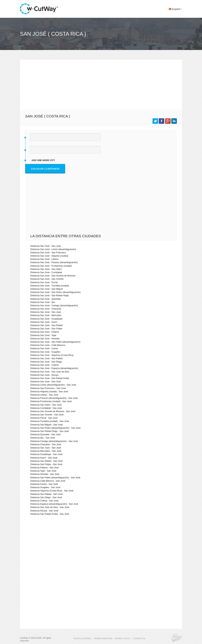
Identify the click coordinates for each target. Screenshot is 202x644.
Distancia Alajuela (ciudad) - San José (49, 391)
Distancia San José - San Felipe (46, 329)
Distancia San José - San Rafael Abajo (50, 295)
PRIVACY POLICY (123, 638)
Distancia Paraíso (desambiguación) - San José (54, 398)
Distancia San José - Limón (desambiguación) (53, 249)
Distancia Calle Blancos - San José (48, 481)
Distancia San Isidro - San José (46, 405)
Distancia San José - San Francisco (48, 253)
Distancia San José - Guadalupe (46, 319)
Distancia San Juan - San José (46, 448)
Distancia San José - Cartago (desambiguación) (54, 305)
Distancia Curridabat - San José (46, 408)
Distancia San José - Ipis (43, 302)
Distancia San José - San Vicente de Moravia (53, 276)
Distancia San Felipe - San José (46, 464)
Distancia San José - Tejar (43, 335)
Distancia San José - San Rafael (46, 325)
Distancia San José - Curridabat (46, 272)
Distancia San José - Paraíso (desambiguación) (54, 262)
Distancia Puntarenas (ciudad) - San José (51, 401)
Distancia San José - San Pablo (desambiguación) (55, 342)
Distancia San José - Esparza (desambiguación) (54, 368)
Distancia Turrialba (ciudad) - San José (50, 421)
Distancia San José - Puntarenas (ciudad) (51, 266)
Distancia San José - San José (46, 246)
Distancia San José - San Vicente (47, 279)
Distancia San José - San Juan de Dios (50, 372)
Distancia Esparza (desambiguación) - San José (54, 504)
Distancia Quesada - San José (46, 434)
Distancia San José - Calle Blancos (48, 345)
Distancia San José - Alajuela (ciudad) (49, 256)
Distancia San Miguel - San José (47, 425)
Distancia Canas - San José (44, 484)
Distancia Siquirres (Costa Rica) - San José (52, 491)
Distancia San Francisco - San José (48, 388)
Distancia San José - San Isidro (46, 269)
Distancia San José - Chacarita (46, 309)
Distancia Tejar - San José (43, 471)
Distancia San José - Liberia (44, 259)
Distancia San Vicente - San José (47, 415)
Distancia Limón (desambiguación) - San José (53, 385)
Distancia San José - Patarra (45, 332)
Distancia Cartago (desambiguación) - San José (54, 441)
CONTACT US (139, 638)
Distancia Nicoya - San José (44, 511)
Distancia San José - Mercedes (46, 315)
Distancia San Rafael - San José (46, 461)
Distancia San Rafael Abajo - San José (50, 431)
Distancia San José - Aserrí (44, 322)
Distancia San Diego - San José (46, 497)
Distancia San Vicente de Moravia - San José (53, 411)
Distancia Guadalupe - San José (46, 454)
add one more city (43, 160)
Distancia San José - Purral (44, 282)
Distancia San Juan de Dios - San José (50, 507)
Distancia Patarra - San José (45, 468)
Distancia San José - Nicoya (44, 375)
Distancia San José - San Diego (46, 362)
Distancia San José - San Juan (46, 312)
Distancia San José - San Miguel (47, 289)
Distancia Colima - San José (44, 501)
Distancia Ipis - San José (43, 438)
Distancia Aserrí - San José (44, 458)
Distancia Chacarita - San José (46, 444)
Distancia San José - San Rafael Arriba (50, 378)
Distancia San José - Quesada (46, 299)
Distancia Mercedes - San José (46, 451)
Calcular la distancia (45, 169)
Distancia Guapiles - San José (45, 487)
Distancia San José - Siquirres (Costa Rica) (52, 355)
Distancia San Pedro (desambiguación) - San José (55, 428)
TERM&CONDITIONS (103, 638)
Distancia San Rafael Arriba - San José (50, 514)
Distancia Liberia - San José (44, 395)
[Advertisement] (101, 84)
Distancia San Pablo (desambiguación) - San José (55, 478)
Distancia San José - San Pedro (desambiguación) (55, 292)
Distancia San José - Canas (44, 348)
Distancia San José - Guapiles (45, 352)
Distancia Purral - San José (44, 418)
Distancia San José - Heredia (45, 339)
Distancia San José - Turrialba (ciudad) (50, 286)
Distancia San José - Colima (44, 365)
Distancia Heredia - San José (45, 474)
